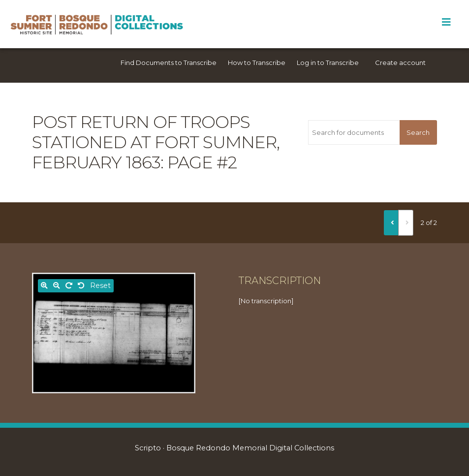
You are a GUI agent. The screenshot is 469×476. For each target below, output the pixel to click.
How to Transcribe (257, 63)
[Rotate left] (81, 286)
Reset (100, 286)
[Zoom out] (57, 286)
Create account (400, 63)
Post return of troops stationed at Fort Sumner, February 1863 (156, 142)
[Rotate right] (69, 286)
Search (418, 132)
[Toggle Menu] (446, 22)
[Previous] (391, 222)
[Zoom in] (44, 286)
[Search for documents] (354, 132)
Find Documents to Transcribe (169, 63)
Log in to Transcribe (328, 63)
